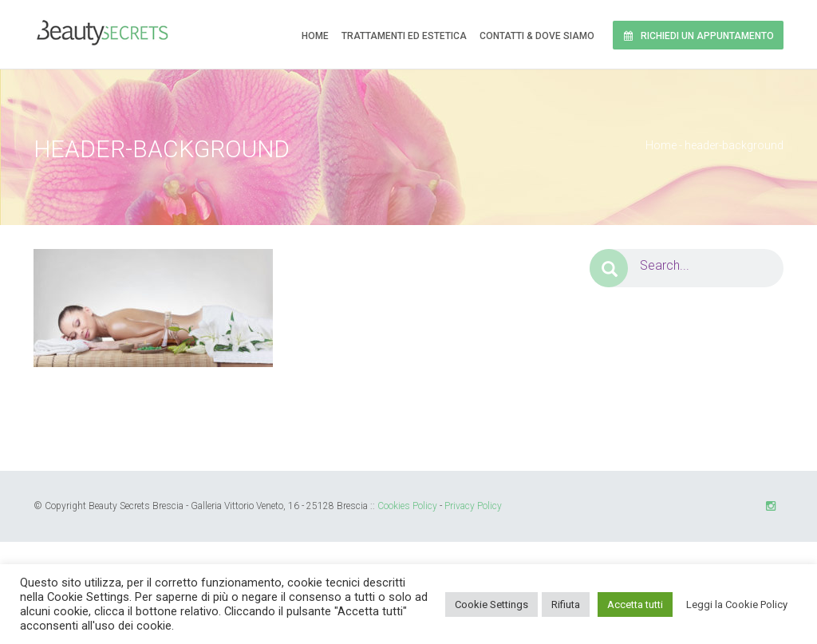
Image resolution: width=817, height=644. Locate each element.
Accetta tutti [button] (635, 604)
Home (315, 36)
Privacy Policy (473, 506)
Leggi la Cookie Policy (737, 604)
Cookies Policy (407, 506)
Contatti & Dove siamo (537, 36)
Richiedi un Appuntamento (698, 36)
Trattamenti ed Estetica (404, 36)
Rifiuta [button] (566, 604)
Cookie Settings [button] (491, 604)
